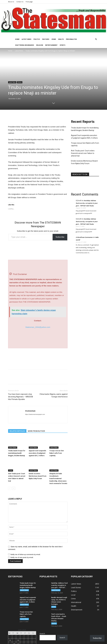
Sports (63, 45)
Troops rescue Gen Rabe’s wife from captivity (57, 453)
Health (61, 39)
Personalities (71, 39)
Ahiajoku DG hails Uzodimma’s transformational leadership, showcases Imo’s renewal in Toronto (58, 479)
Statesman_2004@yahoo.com (38, 327)
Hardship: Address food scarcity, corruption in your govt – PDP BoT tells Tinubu (87, 203)
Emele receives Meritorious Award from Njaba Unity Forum (38, 476)
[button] (96, 39)
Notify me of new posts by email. (22, 557)
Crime (54, 39)
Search (42, 634)
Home (17, 39)
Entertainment (51, 45)
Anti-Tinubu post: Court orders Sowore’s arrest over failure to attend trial (83, 153)
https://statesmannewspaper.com (35, 414)
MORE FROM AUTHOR (36, 431)
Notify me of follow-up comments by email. (25, 554)
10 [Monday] (18, 640)
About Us (11, 2)
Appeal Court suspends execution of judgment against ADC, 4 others (37, 453)
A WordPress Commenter (84, 237)
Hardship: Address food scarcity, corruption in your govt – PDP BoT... (59, 585)
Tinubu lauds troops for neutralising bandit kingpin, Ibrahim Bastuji (17, 453)
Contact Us (20, 2)
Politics (37, 39)
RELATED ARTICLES (17, 431)
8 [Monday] (10, 640)
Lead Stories (56, 590)
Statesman (30, 411)
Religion (40, 45)
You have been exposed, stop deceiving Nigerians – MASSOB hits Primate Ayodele (21, 397)
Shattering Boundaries (25, 45)
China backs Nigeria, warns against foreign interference (54, 395)
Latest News (26, 39)
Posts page (29, 2)
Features (46, 39)
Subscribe (60, 237)
